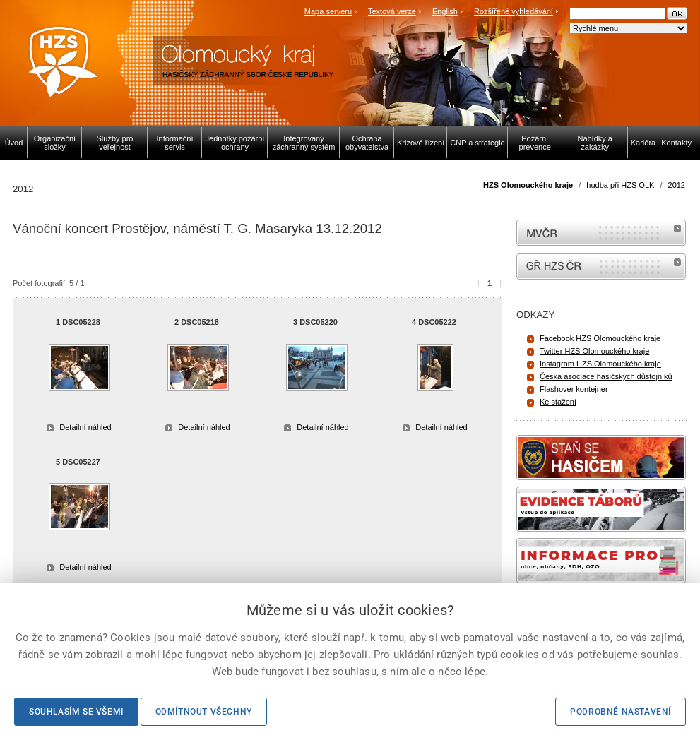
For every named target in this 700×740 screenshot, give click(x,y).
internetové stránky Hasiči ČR (601, 267)
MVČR (601, 233)
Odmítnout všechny (204, 712)
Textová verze (392, 11)
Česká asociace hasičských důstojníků (606, 376)
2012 (677, 185)
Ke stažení (558, 402)
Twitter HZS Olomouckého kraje (594, 351)
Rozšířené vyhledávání (514, 11)
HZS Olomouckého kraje (528, 185)
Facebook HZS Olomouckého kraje (600, 338)
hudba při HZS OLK (620, 185)
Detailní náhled (85, 427)
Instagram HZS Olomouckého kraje (600, 364)
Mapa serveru (328, 11)
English (445, 11)
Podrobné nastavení (621, 712)
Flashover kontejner (574, 389)
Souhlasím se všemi (76, 712)
